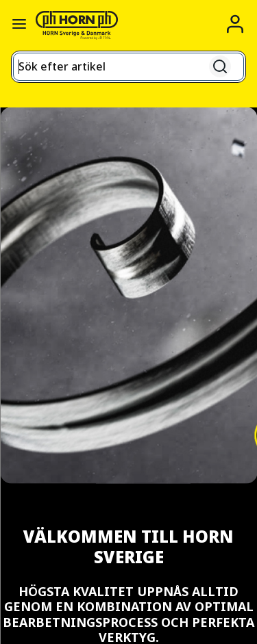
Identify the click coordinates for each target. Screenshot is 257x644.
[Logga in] (235, 24)
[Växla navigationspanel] (19, 24)
